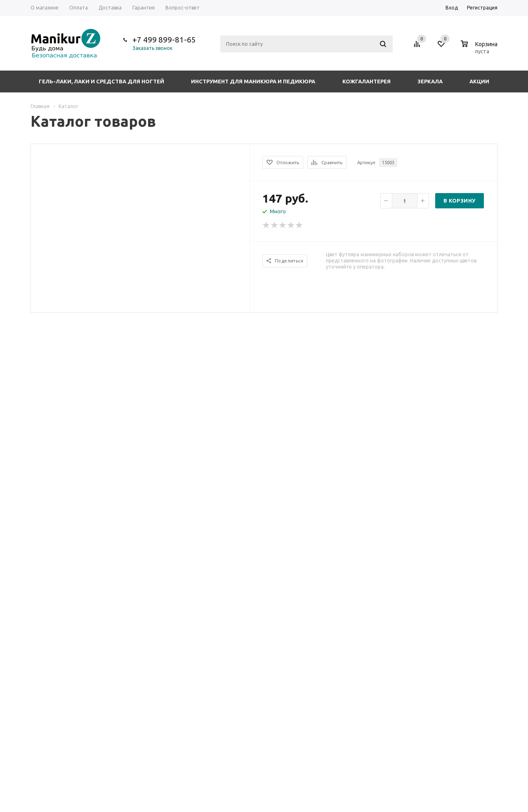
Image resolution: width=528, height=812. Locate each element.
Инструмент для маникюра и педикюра (253, 81)
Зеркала (430, 81)
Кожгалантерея (367, 81)
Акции (479, 81)
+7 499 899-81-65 (164, 40)
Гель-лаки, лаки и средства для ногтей (101, 81)
